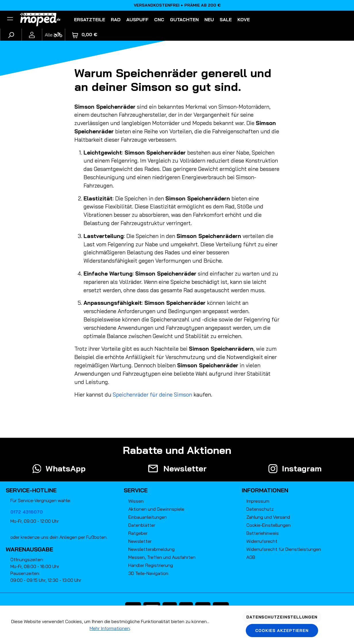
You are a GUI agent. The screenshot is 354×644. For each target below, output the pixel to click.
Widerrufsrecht (262, 541)
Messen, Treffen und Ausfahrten (162, 557)
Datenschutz (260, 509)
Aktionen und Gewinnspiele (156, 509)
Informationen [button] (265, 490)
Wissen (136, 501)
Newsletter (140, 541)
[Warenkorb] (85, 35)
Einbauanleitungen (148, 517)
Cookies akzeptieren (282, 631)
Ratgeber (138, 533)
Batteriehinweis (263, 533)
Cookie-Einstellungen (268, 525)
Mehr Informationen (110, 628)
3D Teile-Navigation (148, 573)
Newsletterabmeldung (151, 549)
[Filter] (10, 19)
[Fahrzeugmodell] (53, 35)
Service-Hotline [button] (31, 490)
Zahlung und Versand (268, 517)
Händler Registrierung (151, 565)
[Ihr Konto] (32, 35)
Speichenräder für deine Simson (152, 395)
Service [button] (136, 490)
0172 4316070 (27, 512)
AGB (251, 557)
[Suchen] (11, 35)
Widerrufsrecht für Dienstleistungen (284, 549)
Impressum (258, 501)
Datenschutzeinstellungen (282, 617)
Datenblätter (142, 525)
